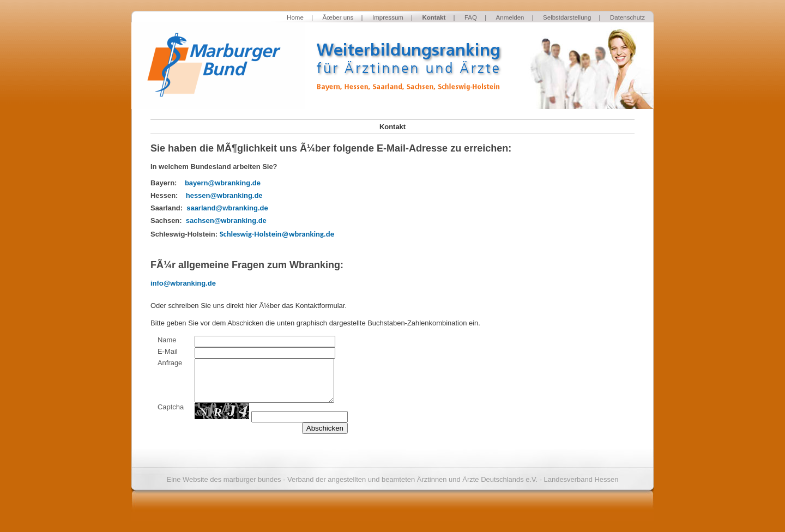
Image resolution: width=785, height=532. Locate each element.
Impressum (388, 17)
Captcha (171, 407)
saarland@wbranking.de (227, 208)
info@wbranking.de (183, 283)
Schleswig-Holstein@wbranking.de (277, 234)
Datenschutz (627, 17)
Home (295, 17)
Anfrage (170, 363)
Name (167, 340)
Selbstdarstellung (567, 17)
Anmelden (510, 17)
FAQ (471, 17)
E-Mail (168, 351)
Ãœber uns (338, 17)
